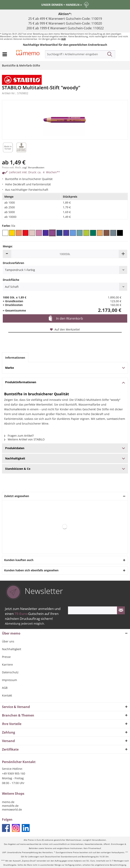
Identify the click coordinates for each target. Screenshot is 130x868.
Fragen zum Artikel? (19, 436)
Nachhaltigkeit (12, 649)
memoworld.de (12, 809)
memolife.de (10, 806)
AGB (63, 39)
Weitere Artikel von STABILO (24, 439)
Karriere (7, 665)
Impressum (9, 680)
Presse (6, 657)
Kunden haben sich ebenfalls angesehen (31, 570)
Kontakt (7, 695)
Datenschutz (10, 672)
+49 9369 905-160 (14, 773)
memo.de (8, 802)
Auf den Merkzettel (65, 329)
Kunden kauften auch (19, 560)
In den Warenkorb (66, 319)
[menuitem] (6, 54)
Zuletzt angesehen (17, 496)
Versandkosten (99, 840)
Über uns (8, 641)
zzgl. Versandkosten (33, 167)
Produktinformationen (65, 382)
